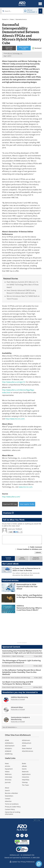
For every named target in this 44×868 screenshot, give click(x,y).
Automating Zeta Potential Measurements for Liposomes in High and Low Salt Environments (22, 652)
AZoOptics (8, 748)
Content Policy (10, 809)
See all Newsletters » (10, 727)
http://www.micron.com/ (15, 419)
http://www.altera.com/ (11, 497)
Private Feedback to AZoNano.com (30, 549)
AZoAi (24, 746)
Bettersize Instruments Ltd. (15, 666)
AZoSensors (26, 740)
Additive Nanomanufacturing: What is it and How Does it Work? (29, 608)
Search (7, 790)
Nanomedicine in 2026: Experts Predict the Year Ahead (27, 587)
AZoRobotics (9, 743)
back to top (37, 820)
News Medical (27, 748)
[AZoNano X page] (26, 835)
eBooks (24, 766)
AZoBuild (8, 751)
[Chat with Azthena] (39, 864)
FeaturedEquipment (36, 558)
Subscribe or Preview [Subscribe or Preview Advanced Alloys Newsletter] (18, 709)
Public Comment (36, 547)
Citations (8, 513)
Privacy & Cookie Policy (13, 807)
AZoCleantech (10, 746)
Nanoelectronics (21, 19)
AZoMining (9, 754)
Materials (25, 772)
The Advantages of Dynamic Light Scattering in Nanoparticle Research (21, 661)
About (7, 788)
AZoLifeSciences (28, 751)
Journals (8, 782)
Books (24, 763)
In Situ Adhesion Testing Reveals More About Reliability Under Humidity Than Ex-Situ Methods (22, 672)
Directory (8, 780)
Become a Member (11, 793)
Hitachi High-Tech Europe (14, 687)
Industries (26, 777)
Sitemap (25, 782)
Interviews (9, 777)
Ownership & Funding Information (13, 813)
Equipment (9, 769)
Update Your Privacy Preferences (22, 862)
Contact (8, 799)
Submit (38, 552)
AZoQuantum (27, 743)
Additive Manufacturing (19, 697)
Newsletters (9, 796)
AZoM (7, 740)
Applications (26, 774)
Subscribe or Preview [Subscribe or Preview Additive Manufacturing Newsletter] (18, 699)
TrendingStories (8, 558)
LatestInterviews (22, 558)
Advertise (8, 801)
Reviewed (38, 48)
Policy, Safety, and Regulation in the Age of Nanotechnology (29, 596)
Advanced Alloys (17, 707)
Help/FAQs (26, 780)
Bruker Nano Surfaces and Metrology (18, 678)
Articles (8, 766)
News (12, 19)
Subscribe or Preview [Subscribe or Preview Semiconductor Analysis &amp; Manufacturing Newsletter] (18, 722)
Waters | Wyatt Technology (15, 656)
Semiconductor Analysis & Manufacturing (20, 718)
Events (24, 769)
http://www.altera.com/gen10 (13, 382)
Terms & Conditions (12, 804)
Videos (7, 772)
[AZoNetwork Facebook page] (22, 835)
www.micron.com (26, 487)
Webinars (8, 774)
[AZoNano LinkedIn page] (18, 835)
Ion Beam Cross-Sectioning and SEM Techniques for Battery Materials (18, 683)
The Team (25, 785)
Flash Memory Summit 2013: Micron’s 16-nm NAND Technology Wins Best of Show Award (23, 285)
